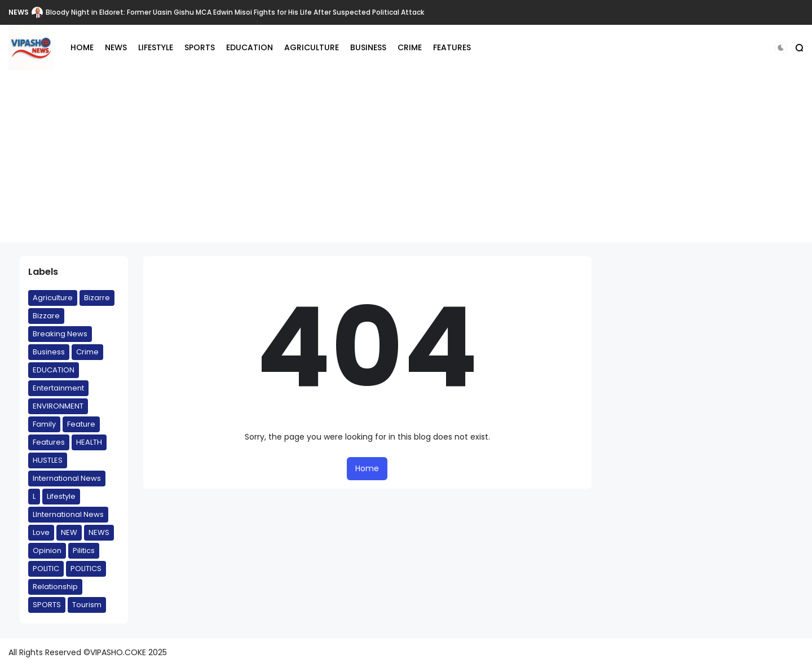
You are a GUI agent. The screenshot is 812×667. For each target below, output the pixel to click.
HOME (82, 47)
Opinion (47, 550)
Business (49, 352)
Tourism (87, 605)
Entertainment (58, 388)
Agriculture (53, 298)
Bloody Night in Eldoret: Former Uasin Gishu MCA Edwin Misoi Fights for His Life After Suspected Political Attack (235, 12)
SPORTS (200, 47)
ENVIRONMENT (58, 406)
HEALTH (89, 442)
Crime (87, 352)
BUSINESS (368, 47)
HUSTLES (48, 460)
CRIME (410, 47)
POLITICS (86, 569)
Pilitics (84, 550)
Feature (81, 424)
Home (367, 468)
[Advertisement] (406, 163)
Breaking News (60, 334)
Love (41, 532)
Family (44, 424)
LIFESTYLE (156, 47)
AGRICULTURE (312, 47)
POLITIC (46, 569)
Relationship (55, 587)
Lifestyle (61, 496)
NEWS (19, 12)
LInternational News (68, 514)
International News (67, 478)
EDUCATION (250, 47)
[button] (781, 48)
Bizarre (97, 298)
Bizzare (46, 316)
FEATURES (452, 47)
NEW (69, 532)
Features (49, 442)
